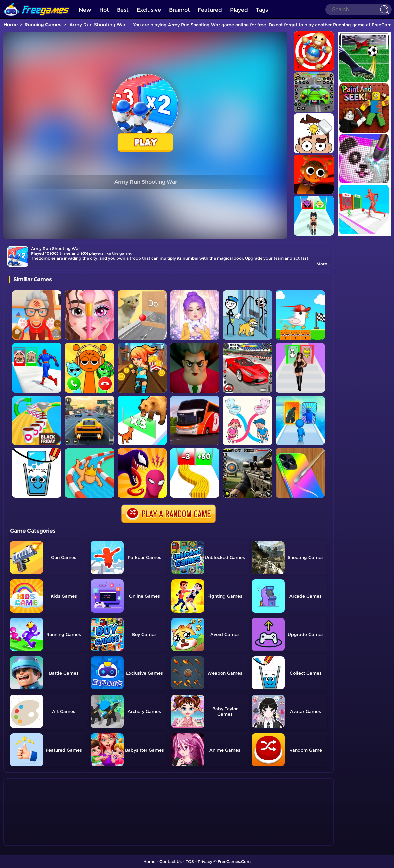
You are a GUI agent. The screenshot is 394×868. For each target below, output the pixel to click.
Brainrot (179, 10)
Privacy (205, 862)
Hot (104, 10)
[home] (37, 2)
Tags (262, 10)
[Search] (358, 9)
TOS (190, 862)
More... (323, 264)
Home (10, 25)
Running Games (43, 25)
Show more (31, 841)
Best (123, 10)
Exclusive (149, 10)
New (85, 10)
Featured (210, 10)
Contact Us (170, 862)
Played (239, 10)
